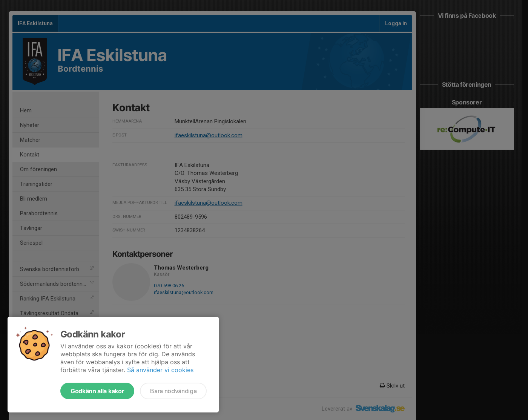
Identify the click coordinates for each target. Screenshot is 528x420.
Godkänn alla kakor (97, 391)
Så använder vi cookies (160, 370)
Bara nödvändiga (173, 391)
